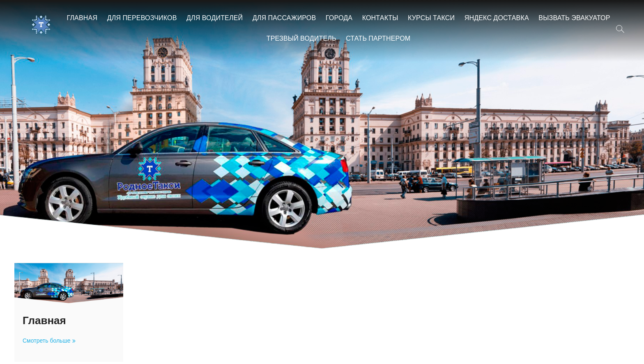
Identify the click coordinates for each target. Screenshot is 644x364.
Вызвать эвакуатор (574, 18)
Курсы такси (431, 18)
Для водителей (215, 18)
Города (339, 18)
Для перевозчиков (142, 18)
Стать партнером (378, 39)
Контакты (380, 18)
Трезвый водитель (301, 39)
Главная (82, 18)
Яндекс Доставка (497, 18)
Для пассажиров (284, 18)
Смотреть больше (48, 341)
